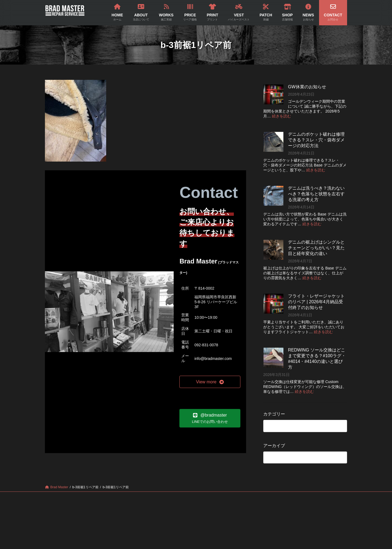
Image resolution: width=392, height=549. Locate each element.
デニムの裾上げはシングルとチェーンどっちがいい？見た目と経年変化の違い (316, 248)
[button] (210, 382)
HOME (76, 497)
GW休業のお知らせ (307, 87)
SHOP (260, 497)
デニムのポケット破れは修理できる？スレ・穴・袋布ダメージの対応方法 (316, 140)
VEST (208, 497)
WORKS (130, 497)
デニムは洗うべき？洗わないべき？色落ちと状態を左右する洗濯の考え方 (316, 194)
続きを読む (281, 116)
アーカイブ (274, 446)
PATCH (234, 497)
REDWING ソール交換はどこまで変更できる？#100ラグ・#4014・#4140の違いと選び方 (317, 359)
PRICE (157, 497)
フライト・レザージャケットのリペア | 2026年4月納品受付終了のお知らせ (316, 302)
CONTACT (313, 497)
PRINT (183, 497)
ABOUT (103, 497)
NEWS (285, 497)
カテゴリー (274, 414)
